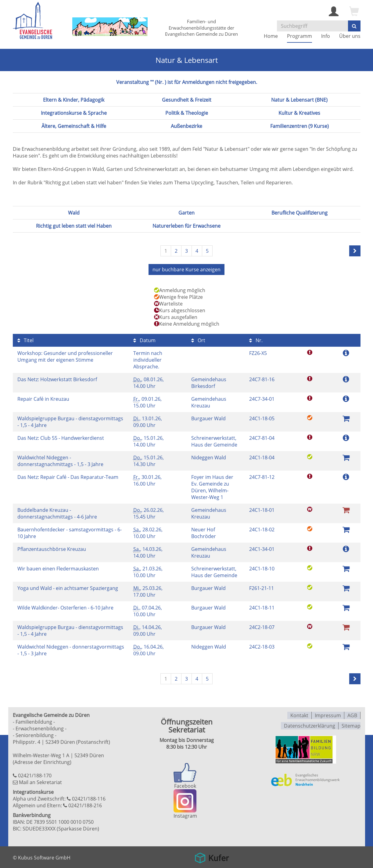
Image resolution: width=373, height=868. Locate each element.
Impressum (328, 714)
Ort (198, 340)
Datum (144, 340)
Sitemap (351, 724)
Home (271, 36)
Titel (25, 340)
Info (326, 36)
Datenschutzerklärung (310, 724)
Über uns (350, 36)
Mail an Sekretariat (40, 782)
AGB (352, 714)
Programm (299, 36)
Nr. (256, 340)
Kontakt (299, 714)
